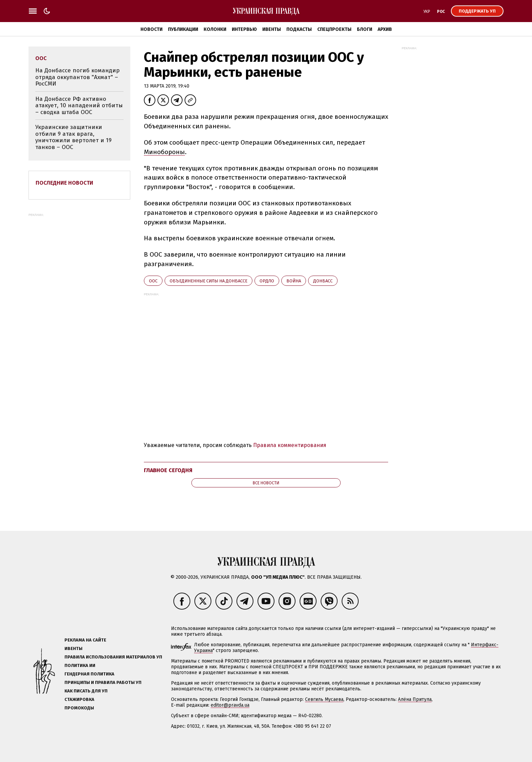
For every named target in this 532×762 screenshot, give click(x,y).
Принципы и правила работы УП (103, 682)
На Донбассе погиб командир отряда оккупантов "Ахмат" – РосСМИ (78, 77)
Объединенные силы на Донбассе (208, 281)
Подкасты (299, 29)
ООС (153, 281)
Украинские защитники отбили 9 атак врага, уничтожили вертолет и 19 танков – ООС (73, 137)
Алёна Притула (415, 699)
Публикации (183, 29)
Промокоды (79, 708)
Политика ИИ (80, 665)
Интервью (244, 29)
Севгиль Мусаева (324, 699)
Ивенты (272, 29)
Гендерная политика (89, 674)
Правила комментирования (290, 445)
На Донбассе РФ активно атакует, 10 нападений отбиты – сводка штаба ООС (79, 106)
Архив (385, 29)
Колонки (215, 29)
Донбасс (323, 281)
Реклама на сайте (85, 640)
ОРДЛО (267, 281)
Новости (151, 29)
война (294, 281)
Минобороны (164, 152)
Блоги (365, 29)
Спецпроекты (334, 29)
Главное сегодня (168, 470)
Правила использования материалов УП (113, 657)
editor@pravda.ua (230, 705)
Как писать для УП (86, 691)
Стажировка (79, 699)
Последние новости (64, 183)
